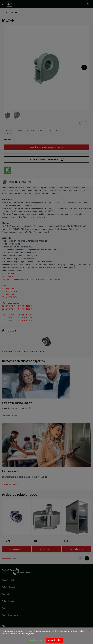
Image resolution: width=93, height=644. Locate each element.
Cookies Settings (36, 640)
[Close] (89, 631)
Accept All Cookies (54, 640)
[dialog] (46, 636)
